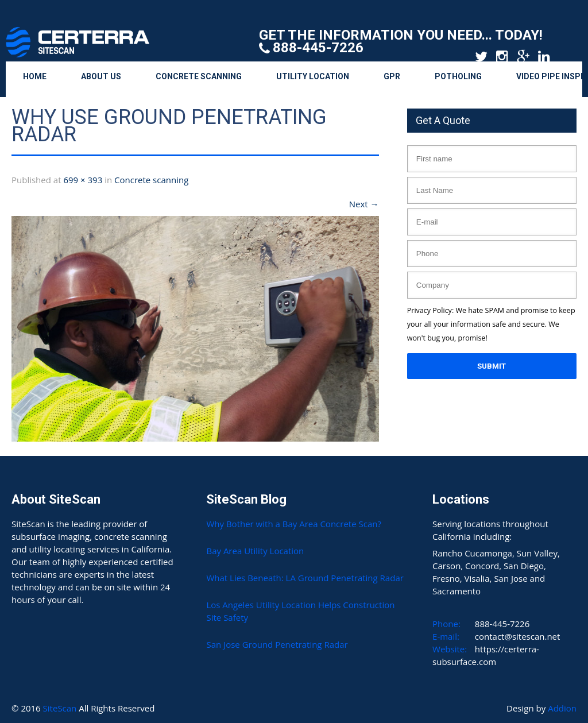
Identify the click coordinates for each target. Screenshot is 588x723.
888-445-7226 (318, 48)
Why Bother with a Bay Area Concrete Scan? (293, 524)
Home (35, 76)
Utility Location (313, 76)
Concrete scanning (151, 180)
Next (364, 204)
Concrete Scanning (199, 76)
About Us (101, 76)
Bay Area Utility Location (255, 551)
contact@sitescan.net (518, 636)
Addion (562, 708)
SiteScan (61, 708)
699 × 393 (83, 180)
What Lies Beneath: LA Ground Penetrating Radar (305, 578)
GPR (392, 76)
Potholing (458, 76)
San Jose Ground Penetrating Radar (277, 644)
